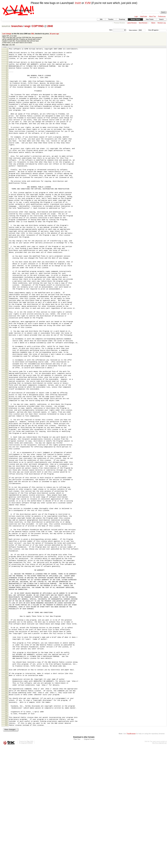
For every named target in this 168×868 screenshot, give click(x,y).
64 (7, 190)
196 (6, 491)
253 (6, 621)
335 (6, 806)
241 (6, 594)
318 (6, 768)
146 (6, 377)
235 (6, 581)
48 (7, 154)
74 (7, 213)
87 (7, 243)
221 (6, 549)
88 (7, 245)
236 (6, 583)
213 (6, 530)
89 (7, 247)
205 (6, 511)
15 (7, 80)
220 (6, 546)
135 (6, 352)
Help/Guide (143, 16)
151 (6, 388)
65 (7, 193)
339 (6, 815)
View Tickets (150, 19)
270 (6, 660)
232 (6, 573)
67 (7, 198)
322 (6, 777)
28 (7, 109)
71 (7, 206)
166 (6, 422)
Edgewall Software (27, 864)
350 (6, 839)
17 (7, 84)
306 (6, 742)
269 (6, 658)
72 (7, 209)
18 (7, 86)
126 (6, 331)
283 (6, 690)
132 (6, 345)
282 (6, 688)
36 (7, 127)
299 (6, 726)
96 (7, 263)
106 (6, 286)
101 (6, 275)
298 (6, 723)
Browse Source (135, 19)
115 (6, 306)
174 (6, 440)
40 (7, 136)
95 (7, 261)
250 (6, 615)
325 (6, 784)
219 (6, 544)
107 (6, 288)
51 (7, 161)
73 (7, 211)
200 (6, 500)
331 (6, 797)
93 (7, 256)
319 (6, 771)
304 (6, 737)
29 (7, 111)
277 (6, 676)
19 (7, 89)
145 (6, 375)
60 (7, 182)
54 (7, 168)
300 (6, 728)
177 (6, 447)
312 (6, 755)
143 (6, 370)
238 (6, 588)
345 (6, 828)
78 (7, 222)
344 (6, 826)
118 (6, 312)
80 (7, 227)
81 (7, 229)
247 (6, 608)
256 (6, 628)
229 (6, 566)
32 (7, 118)
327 (6, 788)
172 (6, 436)
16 (7, 82)
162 (6, 413)
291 (6, 708)
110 (6, 295)
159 (6, 406)
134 (6, 350)
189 (6, 475)
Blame (153, 23)
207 (6, 516)
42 (7, 141)
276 (6, 674)
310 (6, 750)
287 (6, 699)
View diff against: (157, 30)
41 (7, 139)
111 (6, 297)
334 (6, 803)
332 (6, 799)
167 (6, 424)
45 (7, 148)
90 (7, 250)
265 (6, 649)
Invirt (78, 3)
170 (6, 431)
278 (6, 678)
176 (6, 445)
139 (6, 361)
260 (6, 637)
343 (6, 824)
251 (6, 617)
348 (6, 835)
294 (6, 715)
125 (6, 329)
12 (7, 74)
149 (6, 383)
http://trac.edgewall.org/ (159, 864)
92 (7, 254)
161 (6, 411)
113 (6, 301)
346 (6, 830)
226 (6, 560)
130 (6, 340)
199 (6, 498)
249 (6, 613)
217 (6, 539)
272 (6, 665)
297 (6, 722)
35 (7, 125)
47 (7, 152)
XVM (88, 3)
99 (7, 270)
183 (6, 461)
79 (7, 224)
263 (6, 645)
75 (7, 215)
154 (6, 395)
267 (6, 653)
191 (6, 479)
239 (6, 590)
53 (7, 166)
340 (6, 817)
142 (6, 368)
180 (6, 454)
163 (6, 415)
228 (6, 565)
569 (32, 34)
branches (17, 26)
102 (6, 277)
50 (7, 159)
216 (6, 537)
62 (7, 186)
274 (6, 669)
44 (7, 145)
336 (6, 808)
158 (6, 404)
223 (6, 553)
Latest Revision (132, 23)
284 (6, 692)
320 (6, 773)
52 (7, 164)
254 (6, 624)
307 (6, 743)
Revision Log (162, 23)
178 (6, 450)
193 (6, 484)
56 (7, 173)
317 (6, 766)
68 (7, 200)
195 (6, 488)
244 (6, 601)
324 (6, 781)
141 (6, 366)
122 (6, 322)
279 (6, 681)
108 (6, 290)
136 (6, 354)
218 (6, 542)
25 (7, 102)
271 (6, 663)
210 (6, 523)
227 (6, 562)
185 (6, 466)
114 (6, 304)
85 (7, 238)
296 (6, 719)
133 (6, 347)
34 (7, 123)
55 (7, 170)
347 (6, 832)
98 (7, 268)
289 (6, 704)
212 (6, 527)
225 (6, 557)
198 (6, 495)
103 (6, 279)
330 (6, 794)
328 (6, 790)
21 (7, 93)
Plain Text (77, 860)
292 (6, 711)
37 (7, 129)
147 (6, 379)
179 (6, 452)
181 (6, 456)
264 (6, 646)
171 (6, 433)
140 (6, 363)
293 (6, 713)
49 (7, 157)
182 (6, 459)
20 (7, 91)
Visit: (111, 30)
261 (6, 640)
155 (6, 397)
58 (7, 177)
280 (6, 683)
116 (6, 308)
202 (6, 505)
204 (6, 509)
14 (7, 78)
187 (6, 470)
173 (6, 438)
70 (7, 204)
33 (7, 121)
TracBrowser (131, 855)
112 (6, 299)
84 (7, 236)
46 (7, 150)
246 (6, 605)
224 (6, 555)
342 (6, 822)
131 (6, 343)
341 (6, 819)
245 (6, 603)
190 (6, 477)
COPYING (38, 26)
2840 (50, 26)
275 (6, 671)
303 (6, 735)
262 (6, 642)
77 (7, 219)
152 (6, 390)
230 (6, 569)
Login (136, 16)
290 (6, 706)
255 (6, 626)
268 (6, 656)
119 (6, 315)
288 (6, 701)
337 (6, 810)
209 (6, 521)
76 (7, 217)
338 (6, 813)
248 (6, 610)
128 (6, 336)
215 (6, 534)
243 (6, 598)
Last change (7, 34)
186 (6, 468)
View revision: (133, 30)
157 (6, 401)
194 (6, 486)
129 (6, 338)
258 (6, 633)
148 (6, 381)
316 (6, 764)
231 (6, 571)
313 (6, 757)
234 (6, 578)
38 (7, 132)
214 (6, 532)
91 (7, 252)
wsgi (27, 26)
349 (6, 837)
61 (7, 184)
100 (6, 273)
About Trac (152, 16)
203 (6, 507)
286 (6, 697)
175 (6, 443)
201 (6, 502)
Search (161, 19)
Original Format (89, 860)
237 (6, 585)
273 (6, 667)
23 (7, 97)
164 (6, 417)
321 (6, 775)
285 (6, 694)
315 (6, 761)
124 (6, 327)
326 (6, 786)
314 (6, 759)
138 (6, 359)
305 (6, 739)
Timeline (111, 19)
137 (6, 357)
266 (6, 651)
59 (7, 179)
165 (6, 420)
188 (6, 472)
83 (7, 234)
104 (6, 281)
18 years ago (54, 34)
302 (6, 732)
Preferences (162, 16)
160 (6, 408)
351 (6, 841)
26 (7, 104)
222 (6, 551)
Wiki (101, 19)
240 (6, 592)
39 (7, 134)
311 (6, 752)
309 (6, 748)
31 (7, 116)
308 (6, 746)
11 (7, 71)
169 (6, 429)
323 (6, 780)
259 (6, 635)
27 (7, 106)
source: (6, 26)
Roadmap (122, 19)
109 (6, 292)
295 (6, 717)
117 (6, 310)
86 (7, 240)
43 (7, 143)
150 (6, 386)
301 (6, 730)
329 (6, 792)
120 (6, 317)
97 (7, 266)
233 (6, 576)
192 (6, 482)
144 (6, 372)
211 (6, 525)
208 (6, 518)
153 (6, 392)
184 (6, 463)
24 (7, 100)
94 (7, 259)
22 (7, 96)
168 (6, 427)
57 (7, 174)
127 (6, 334)
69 (7, 202)
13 (7, 75)
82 (7, 231)
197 (6, 493)
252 (6, 619)
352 (6, 844)
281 (6, 685)
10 (7, 69)
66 (7, 195)
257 (6, 630)
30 (7, 113)
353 (6, 846)
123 (6, 324)
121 (6, 320)
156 (6, 399)
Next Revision (143, 23)
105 (6, 283)
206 (6, 514)
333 (6, 802)
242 (6, 597)
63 (7, 189)
